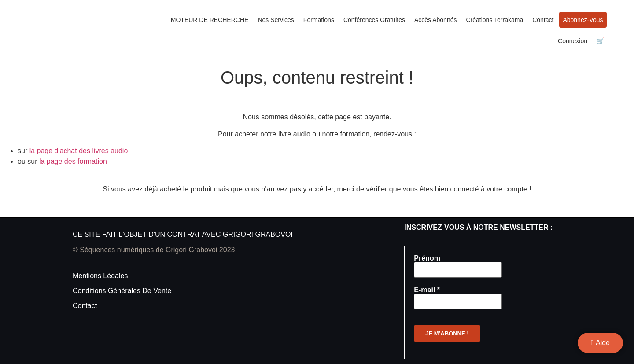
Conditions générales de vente (122, 291)
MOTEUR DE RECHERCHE (210, 20)
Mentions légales (100, 276)
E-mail (427, 290)
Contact (543, 20)
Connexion (573, 41)
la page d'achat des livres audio (79, 151)
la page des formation (73, 161)
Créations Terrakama (494, 20)
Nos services (276, 20)
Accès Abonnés (436, 20)
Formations (319, 20)
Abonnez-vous (583, 20)
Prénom (427, 258)
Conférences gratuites (374, 20)
